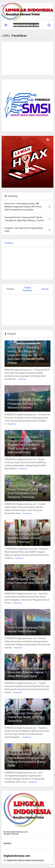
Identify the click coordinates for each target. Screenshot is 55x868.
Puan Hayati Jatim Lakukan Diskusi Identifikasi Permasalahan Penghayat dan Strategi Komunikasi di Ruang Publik (26, 758)
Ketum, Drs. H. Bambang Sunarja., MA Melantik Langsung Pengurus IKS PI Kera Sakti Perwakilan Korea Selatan (26, 355)
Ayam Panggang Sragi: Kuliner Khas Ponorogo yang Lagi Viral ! (27, 583)
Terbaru (9, 243)
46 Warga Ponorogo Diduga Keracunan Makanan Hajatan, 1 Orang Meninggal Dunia (27, 672)
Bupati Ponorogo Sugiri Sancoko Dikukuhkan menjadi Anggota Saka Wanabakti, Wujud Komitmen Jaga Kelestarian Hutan (26, 445)
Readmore (22, 379)
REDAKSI (7, 843)
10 (9, 745)
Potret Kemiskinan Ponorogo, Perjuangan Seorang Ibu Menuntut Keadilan (27, 404)
